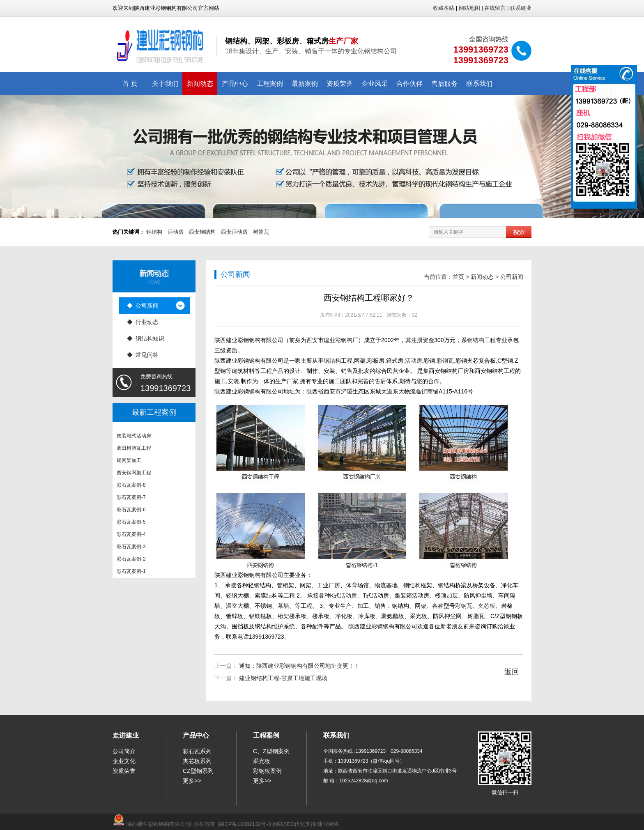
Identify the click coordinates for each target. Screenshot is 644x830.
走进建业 (126, 735)
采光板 (262, 761)
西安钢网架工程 (134, 475)
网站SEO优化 (289, 824)
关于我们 (165, 84)
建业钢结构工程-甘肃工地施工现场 (283, 678)
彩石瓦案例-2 (131, 561)
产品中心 (235, 84)
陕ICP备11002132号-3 (244, 824)
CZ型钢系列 (198, 771)
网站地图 (469, 8)
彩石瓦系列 (197, 751)
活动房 (176, 232)
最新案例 (305, 84)
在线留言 (495, 8)
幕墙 (283, 606)
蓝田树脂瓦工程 (134, 450)
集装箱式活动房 (134, 438)
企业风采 (375, 84)
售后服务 (444, 84)
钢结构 (154, 232)
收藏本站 (444, 8)
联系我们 (479, 84)
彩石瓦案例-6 (131, 512)
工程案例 (270, 84)
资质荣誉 (340, 84)
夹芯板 (487, 606)
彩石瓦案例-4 (131, 536)
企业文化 (124, 761)
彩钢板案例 (267, 771)
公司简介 (124, 751)
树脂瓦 (261, 232)
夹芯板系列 (197, 761)
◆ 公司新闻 (143, 306)
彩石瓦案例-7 (131, 499)
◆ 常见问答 (143, 355)
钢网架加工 (129, 462)
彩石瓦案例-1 (131, 573)
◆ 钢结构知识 (146, 338)
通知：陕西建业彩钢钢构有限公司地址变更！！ (299, 666)
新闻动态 (200, 84)
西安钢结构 (202, 232)
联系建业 (521, 8)
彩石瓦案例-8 (131, 487)
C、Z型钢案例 (271, 751)
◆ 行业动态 (143, 322)
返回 (512, 672)
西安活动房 (234, 232)
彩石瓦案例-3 (131, 549)
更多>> (192, 781)
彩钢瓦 (445, 361)
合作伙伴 (409, 84)
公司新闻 (512, 277)
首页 (458, 277)
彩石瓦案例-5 (131, 524)
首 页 (130, 84)
